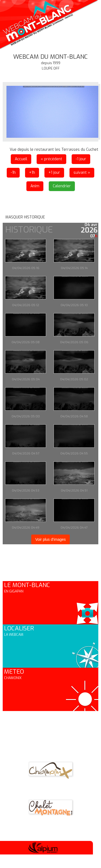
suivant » (82, 173)
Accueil (21, 159)
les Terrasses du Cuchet (77, 150)
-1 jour (81, 159)
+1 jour (54, 173)
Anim (35, 186)
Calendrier (62, 186)
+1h (32, 173)
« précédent (51, 159)
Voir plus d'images (50, 539)
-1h (13, 173)
